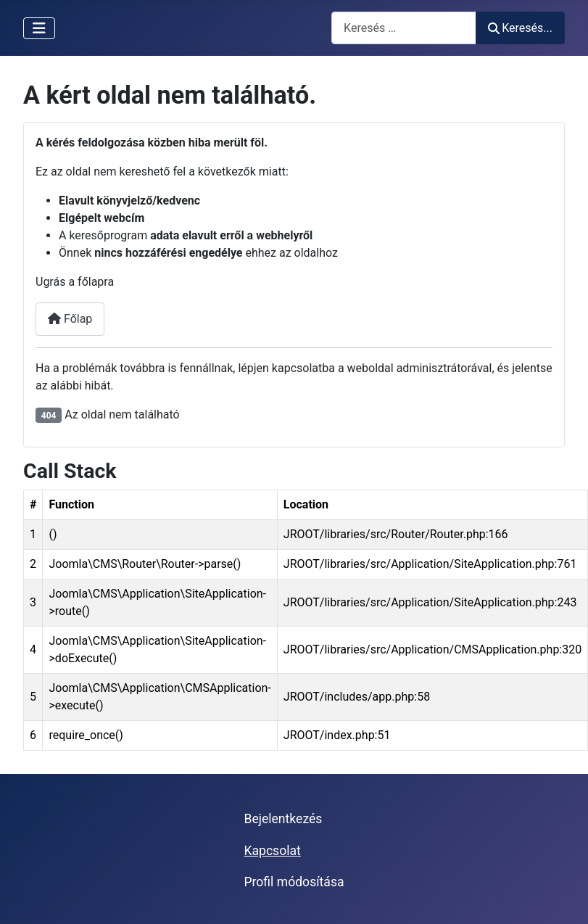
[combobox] (404, 28)
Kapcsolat (272, 851)
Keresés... (520, 28)
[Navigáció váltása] (39, 28)
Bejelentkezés (283, 819)
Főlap (70, 319)
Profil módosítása (294, 882)
